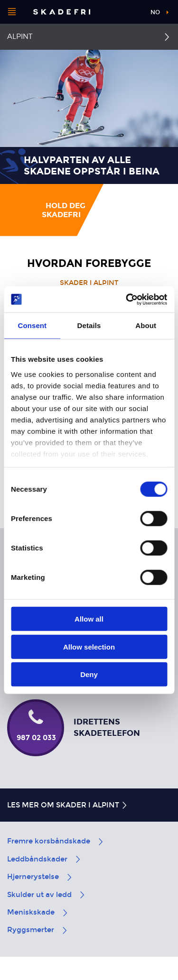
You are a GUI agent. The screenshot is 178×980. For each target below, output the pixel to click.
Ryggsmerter (38, 930)
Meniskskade (38, 912)
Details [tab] (89, 325)
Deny (89, 674)
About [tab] (146, 325)
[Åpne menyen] (12, 12)
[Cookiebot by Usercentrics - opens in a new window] (127, 299)
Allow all (89, 619)
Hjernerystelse (40, 877)
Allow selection (89, 646)
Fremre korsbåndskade (56, 841)
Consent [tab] (32, 325)
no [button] (155, 12)
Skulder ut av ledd (47, 895)
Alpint (20, 37)
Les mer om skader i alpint (68, 805)
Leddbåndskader (44, 859)
